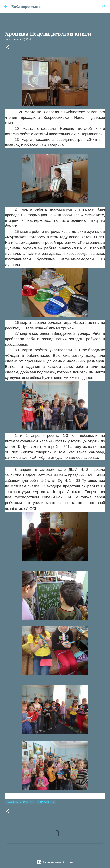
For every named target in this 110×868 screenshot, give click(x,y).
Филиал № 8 (46, 802)
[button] (7, 48)
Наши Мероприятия (20, 802)
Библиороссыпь (26, 7)
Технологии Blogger (55, 862)
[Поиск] (104, 7)
